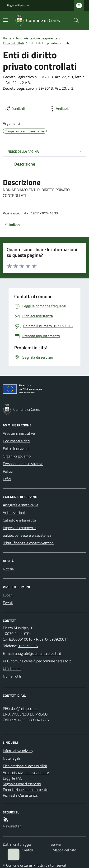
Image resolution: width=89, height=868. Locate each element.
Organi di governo (17, 456)
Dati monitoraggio (17, 844)
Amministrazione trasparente (37, 38)
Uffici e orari (12, 669)
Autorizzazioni (14, 512)
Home (7, 38)
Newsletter (12, 826)
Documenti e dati (16, 441)
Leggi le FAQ (13, 778)
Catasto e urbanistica (19, 520)
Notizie (8, 569)
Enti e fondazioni (16, 448)
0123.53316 (28, 646)
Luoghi (8, 595)
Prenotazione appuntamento (26, 790)
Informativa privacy (18, 751)
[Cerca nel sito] (74, 20)
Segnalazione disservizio (22, 784)
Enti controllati (13, 43)
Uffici (7, 479)
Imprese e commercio (20, 528)
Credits (27, 850)
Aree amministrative (19, 433)
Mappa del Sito (64, 850)
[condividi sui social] (14, 109)
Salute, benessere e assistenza (27, 535)
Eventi (8, 603)
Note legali (11, 758)
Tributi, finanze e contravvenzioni (29, 543)
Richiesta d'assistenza (20, 795)
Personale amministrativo (23, 464)
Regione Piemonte (18, 5)
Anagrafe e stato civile (21, 505)
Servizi (56, 844)
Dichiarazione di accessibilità (25, 766)
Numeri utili (12, 676)
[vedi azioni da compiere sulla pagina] (60, 109)
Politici (8, 471)
